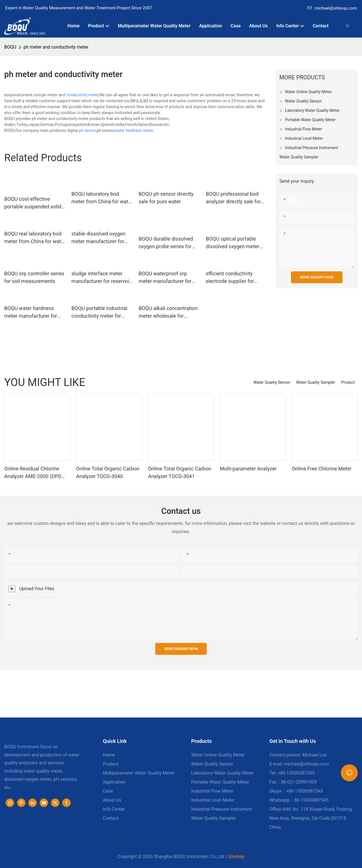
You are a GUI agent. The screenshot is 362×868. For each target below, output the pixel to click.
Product (348, 382)
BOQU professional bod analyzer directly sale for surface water (233, 198)
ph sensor (88, 130)
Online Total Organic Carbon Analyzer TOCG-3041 (180, 472)
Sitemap (236, 857)
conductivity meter (82, 95)
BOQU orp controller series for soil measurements (34, 277)
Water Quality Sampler (316, 382)
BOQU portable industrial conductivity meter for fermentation (99, 312)
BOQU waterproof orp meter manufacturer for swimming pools (165, 278)
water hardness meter (134, 130)
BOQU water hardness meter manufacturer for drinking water (31, 312)
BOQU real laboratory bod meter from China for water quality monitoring (35, 238)
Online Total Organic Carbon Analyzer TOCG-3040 (108, 472)
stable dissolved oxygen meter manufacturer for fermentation (99, 238)
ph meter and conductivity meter (56, 47)
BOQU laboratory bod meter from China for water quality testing (102, 198)
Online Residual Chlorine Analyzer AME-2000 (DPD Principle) (33, 473)
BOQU (10, 47)
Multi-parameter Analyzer (248, 469)
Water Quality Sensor (272, 382)
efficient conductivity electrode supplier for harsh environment (230, 278)
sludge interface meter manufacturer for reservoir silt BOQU (101, 278)
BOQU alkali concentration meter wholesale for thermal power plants (168, 312)
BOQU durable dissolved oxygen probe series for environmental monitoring (168, 243)
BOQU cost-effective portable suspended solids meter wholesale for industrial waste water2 (34, 203)
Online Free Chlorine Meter (322, 469)
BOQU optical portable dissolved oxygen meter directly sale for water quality (233, 243)
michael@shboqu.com (332, 8)
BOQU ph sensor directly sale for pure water (166, 198)
